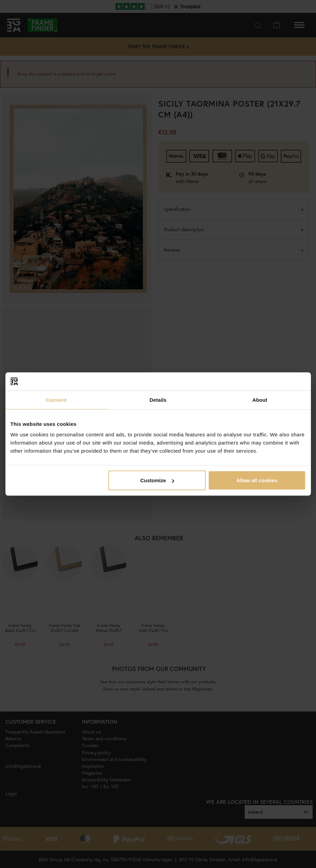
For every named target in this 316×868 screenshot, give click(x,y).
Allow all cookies (257, 480)
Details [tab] (158, 400)
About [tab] (260, 400)
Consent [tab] (56, 400)
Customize (157, 480)
